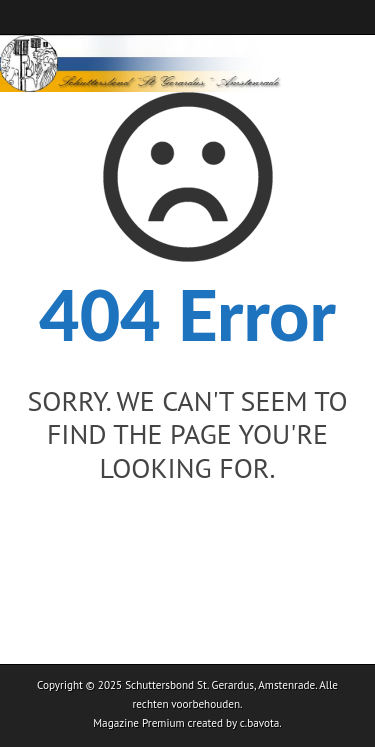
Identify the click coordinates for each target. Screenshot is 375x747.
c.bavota (260, 723)
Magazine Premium (138, 723)
